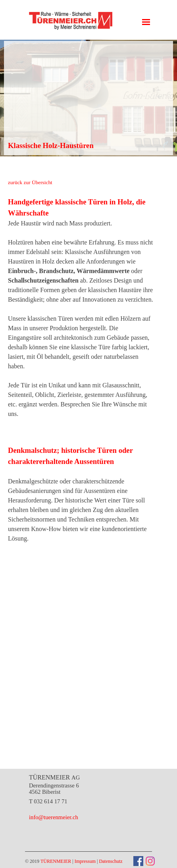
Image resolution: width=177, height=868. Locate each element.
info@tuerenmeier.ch (54, 817)
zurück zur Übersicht (30, 182)
